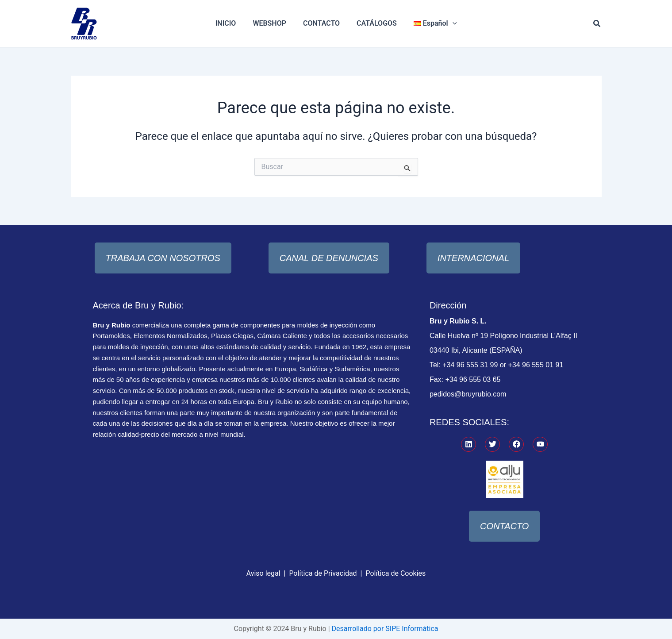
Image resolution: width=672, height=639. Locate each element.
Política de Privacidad (323, 573)
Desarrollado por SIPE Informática (385, 629)
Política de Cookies (396, 573)
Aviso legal (263, 573)
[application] (447, 23)
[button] (597, 24)
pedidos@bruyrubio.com (468, 394)
